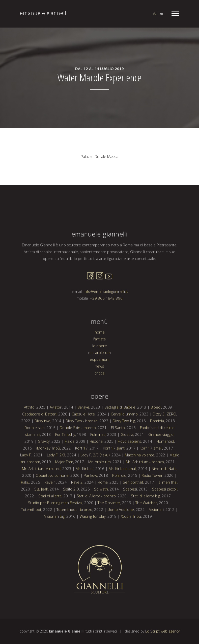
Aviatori (56, 422)
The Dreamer (109, 518)
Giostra (127, 450)
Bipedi (156, 422)
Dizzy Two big (124, 436)
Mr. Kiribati (85, 484)
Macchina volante (140, 470)
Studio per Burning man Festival (55, 518)
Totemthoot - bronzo (74, 525)
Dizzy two (42, 436)
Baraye (83, 422)
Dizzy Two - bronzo (82, 436)
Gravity (44, 456)
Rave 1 (50, 497)
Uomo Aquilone (121, 525)
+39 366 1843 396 (106, 313)
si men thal (168, 497)
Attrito (29, 422)
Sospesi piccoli (165, 504)
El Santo (118, 443)
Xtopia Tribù (131, 532)
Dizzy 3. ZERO (165, 429)
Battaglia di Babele (120, 422)
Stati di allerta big (145, 511)
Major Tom (64, 477)
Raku (25, 497)
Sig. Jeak (41, 504)
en (162, 13)
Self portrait (133, 497)
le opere (100, 361)
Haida (70, 456)
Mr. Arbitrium (99, 477)
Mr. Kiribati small (123, 484)
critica (99, 388)
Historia (96, 456)
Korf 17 (81, 463)
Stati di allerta (50, 511)
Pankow (90, 491)
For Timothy (65, 450)
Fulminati (98, 450)
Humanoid (165, 456)
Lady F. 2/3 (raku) (95, 470)
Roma (103, 497)
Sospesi (130, 504)
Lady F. (26, 470)
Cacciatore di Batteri (39, 429)
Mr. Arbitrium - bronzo (145, 477)
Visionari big (54, 532)
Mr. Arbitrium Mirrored (41, 484)
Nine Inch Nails (164, 484)
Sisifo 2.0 (71, 504)
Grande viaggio (161, 450)
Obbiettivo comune (52, 491)
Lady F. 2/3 (56, 470)
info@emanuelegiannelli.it (106, 307)
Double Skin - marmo (78, 443)
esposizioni (99, 375)
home (100, 347)
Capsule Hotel (84, 429)
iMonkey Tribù (48, 463)
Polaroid (119, 491)
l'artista (99, 354)
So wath (101, 504)
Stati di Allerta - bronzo (96, 511)
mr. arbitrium (99, 368)
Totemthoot (31, 525)
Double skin (35, 443)
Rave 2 (77, 497)
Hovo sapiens (130, 456)
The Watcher (146, 518)
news (99, 381)
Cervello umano (124, 429)
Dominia (157, 436)
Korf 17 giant (114, 463)
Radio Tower (152, 491)
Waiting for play (93, 532)
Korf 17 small (151, 463)
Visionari (156, 525)
